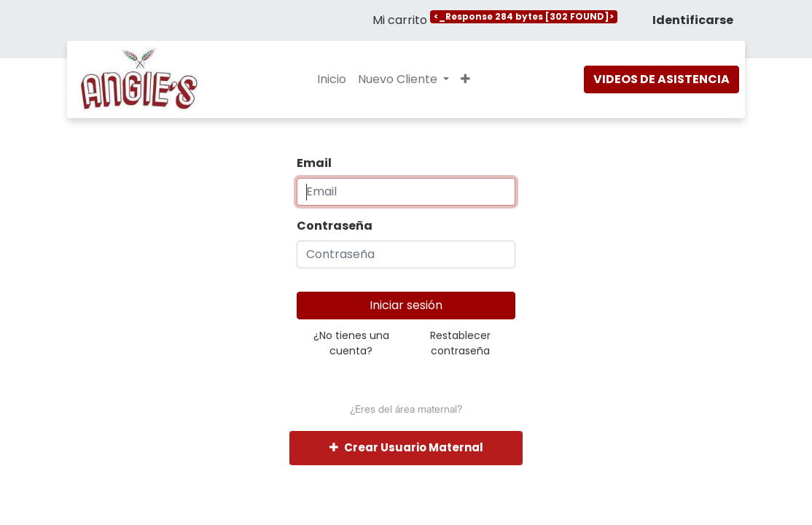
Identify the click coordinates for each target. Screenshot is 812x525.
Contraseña (335, 226)
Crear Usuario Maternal (406, 447)
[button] (465, 79)
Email (314, 163)
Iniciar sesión (406, 305)
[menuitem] (332, 79)
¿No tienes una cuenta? (351, 343)
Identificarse (693, 20)
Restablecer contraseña (460, 343)
